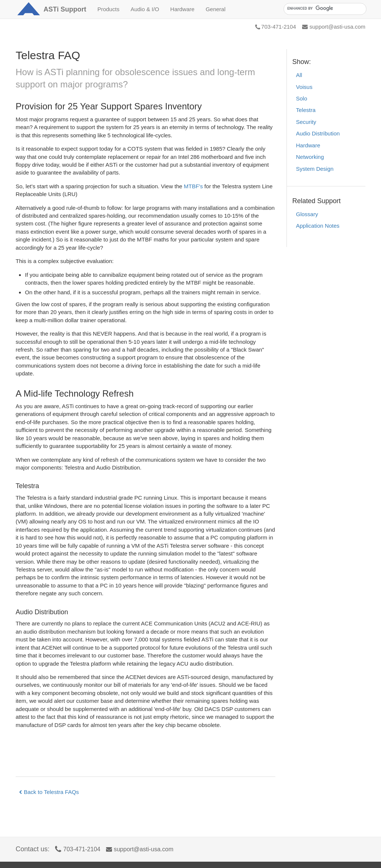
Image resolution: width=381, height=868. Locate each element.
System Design (315, 169)
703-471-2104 (276, 27)
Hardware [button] (183, 9)
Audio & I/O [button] (145, 9)
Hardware (308, 145)
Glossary (307, 214)
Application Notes (318, 226)
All (299, 75)
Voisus (304, 87)
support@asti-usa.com (334, 27)
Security (306, 122)
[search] (324, 9)
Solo (302, 98)
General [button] (216, 9)
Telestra (306, 110)
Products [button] (108, 9)
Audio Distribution (318, 133)
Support (65, 9)
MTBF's (193, 186)
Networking (310, 157)
